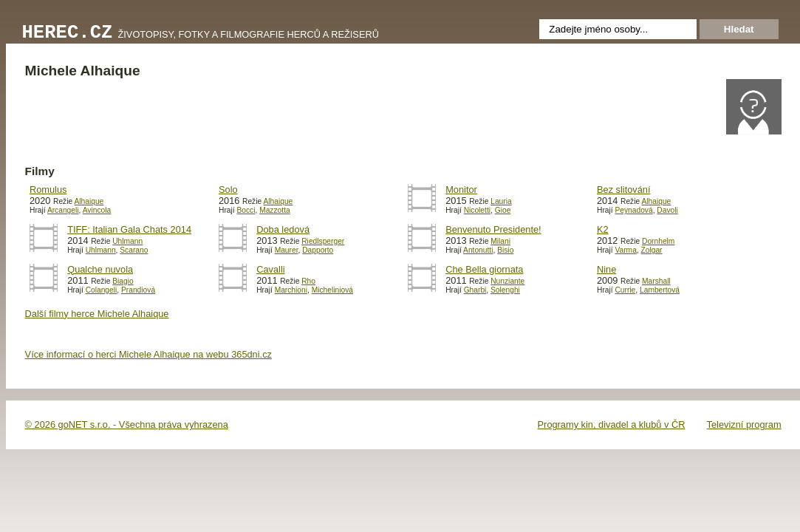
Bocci (246, 210)
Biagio (123, 281)
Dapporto (318, 250)
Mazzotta (275, 210)
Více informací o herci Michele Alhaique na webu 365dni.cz (148, 354)
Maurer (287, 250)
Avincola (97, 210)
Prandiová (138, 290)
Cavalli (270, 269)
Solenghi (505, 290)
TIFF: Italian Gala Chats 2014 (129, 229)
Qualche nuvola (100, 269)
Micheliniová (332, 290)
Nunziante (507, 281)
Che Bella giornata (484, 269)
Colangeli (102, 290)
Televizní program (744, 424)
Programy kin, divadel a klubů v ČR (612, 424)
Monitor (461, 190)
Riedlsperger (323, 241)
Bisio (505, 250)
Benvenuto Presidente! (493, 229)
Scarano (134, 250)
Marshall (656, 281)
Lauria (501, 201)
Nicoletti (477, 210)
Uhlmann (127, 241)
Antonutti (478, 250)
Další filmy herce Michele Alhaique (97, 314)
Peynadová (633, 210)
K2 (603, 229)
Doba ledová (283, 229)
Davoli (667, 210)
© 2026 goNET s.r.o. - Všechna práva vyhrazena (127, 424)
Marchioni (291, 290)
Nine (606, 269)
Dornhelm (658, 241)
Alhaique (89, 201)
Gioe (503, 210)
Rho (308, 281)
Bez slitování (624, 190)
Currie (625, 290)
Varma (625, 250)
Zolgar (652, 250)
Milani (500, 241)
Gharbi (475, 290)
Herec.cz (68, 33)
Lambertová (660, 290)
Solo (228, 190)
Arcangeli (63, 210)
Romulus (48, 190)
